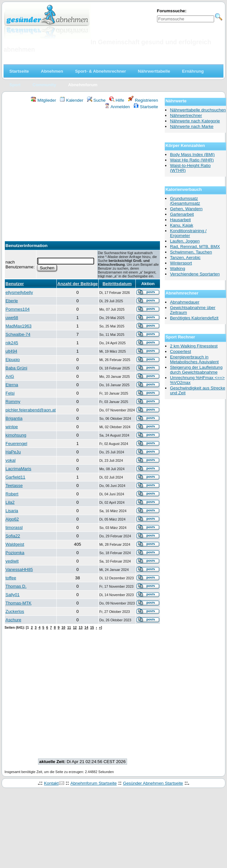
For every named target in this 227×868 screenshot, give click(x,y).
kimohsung (16, 435)
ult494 (11, 351)
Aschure (13, 620)
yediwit (12, 561)
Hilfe (117, 100)
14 (86, 627)
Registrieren (143, 100)
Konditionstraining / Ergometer (188, 233)
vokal (10, 460)
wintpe (12, 427)
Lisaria (12, 511)
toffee (11, 578)
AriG (10, 376)
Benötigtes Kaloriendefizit (194, 318)
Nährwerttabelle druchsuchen (198, 110)
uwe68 (12, 318)
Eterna (12, 385)
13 (81, 627)
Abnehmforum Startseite (94, 783)
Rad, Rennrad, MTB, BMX (195, 247)
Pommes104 (18, 309)
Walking (178, 269)
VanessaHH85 (19, 569)
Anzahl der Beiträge (78, 284)
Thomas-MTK (19, 603)
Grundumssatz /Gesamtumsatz (185, 201)
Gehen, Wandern (186, 209)
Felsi (10, 393)
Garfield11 (15, 477)
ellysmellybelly (19, 292)
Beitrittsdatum (117, 284)
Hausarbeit (180, 220)
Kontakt (51, 783)
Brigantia (14, 418)
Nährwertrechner (186, 115)
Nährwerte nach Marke (192, 126)
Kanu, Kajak (182, 225)
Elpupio (13, 360)
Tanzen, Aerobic (185, 258)
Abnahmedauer (185, 302)
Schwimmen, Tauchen (191, 252)
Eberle (12, 301)
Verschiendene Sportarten (195, 274)
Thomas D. (16, 586)
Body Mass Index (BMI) (192, 155)
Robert (12, 494)
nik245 (12, 343)
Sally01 (13, 595)
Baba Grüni (16, 368)
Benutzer (15, 284)
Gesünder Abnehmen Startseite (153, 783)
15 (92, 627)
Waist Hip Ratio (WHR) (192, 160)
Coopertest (180, 351)
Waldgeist (15, 544)
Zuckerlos (15, 611)
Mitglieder (43, 100)
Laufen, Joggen (185, 241)
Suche (96, 100)
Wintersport (181, 263)
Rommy (13, 402)
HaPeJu (13, 452)
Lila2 (10, 502)
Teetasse (14, 486)
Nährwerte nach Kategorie (195, 121)
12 (75, 627)
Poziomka (15, 553)
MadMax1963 (19, 326)
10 (64, 627)
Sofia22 (13, 536)
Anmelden (117, 107)
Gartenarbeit (182, 214)
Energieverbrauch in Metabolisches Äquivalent (194, 359)
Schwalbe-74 (18, 334)
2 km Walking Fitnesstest (194, 346)
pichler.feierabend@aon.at (31, 410)
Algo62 (12, 519)
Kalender (71, 100)
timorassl (14, 527)
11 (69, 627)
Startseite (146, 107)
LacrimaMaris (18, 469)
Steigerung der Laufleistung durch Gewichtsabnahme (196, 370)
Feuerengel (16, 444)
